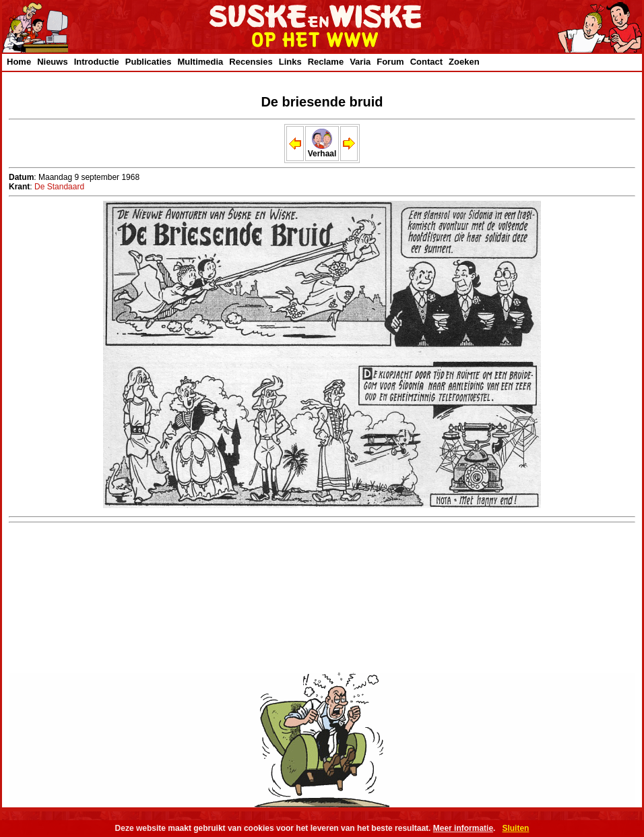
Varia (360, 62)
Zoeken (464, 62)
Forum (390, 62)
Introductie (97, 62)
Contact (426, 62)
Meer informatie (463, 828)
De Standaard (59, 187)
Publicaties (149, 62)
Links (290, 62)
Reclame (326, 62)
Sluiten (515, 828)
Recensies (251, 62)
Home (19, 62)
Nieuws (53, 62)
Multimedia (200, 62)
